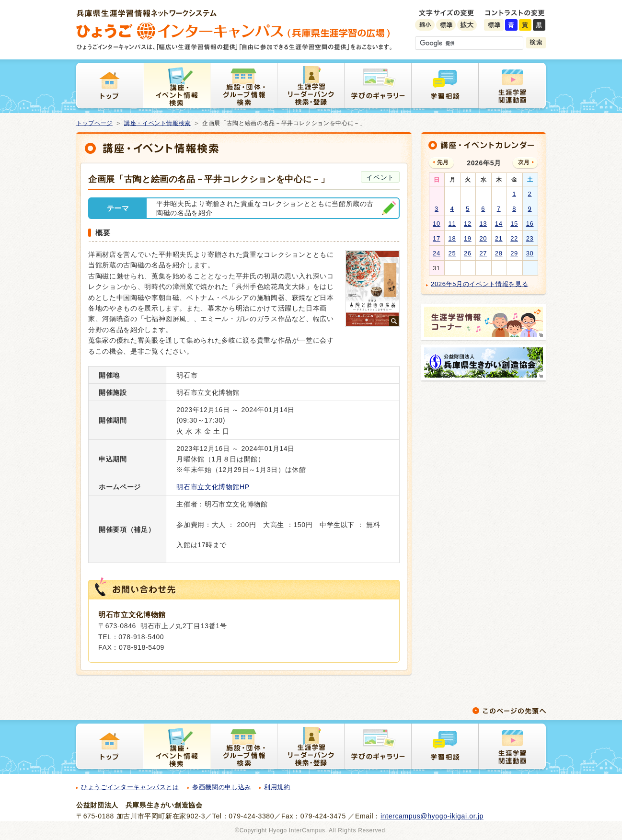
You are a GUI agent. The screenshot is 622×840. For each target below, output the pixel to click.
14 (499, 224)
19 (468, 238)
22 (514, 238)
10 (437, 224)
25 (452, 253)
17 (437, 238)
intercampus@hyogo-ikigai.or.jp (432, 816)
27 (483, 253)
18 (452, 238)
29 (514, 253)
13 (483, 224)
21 (499, 238)
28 (499, 253)
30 (530, 253)
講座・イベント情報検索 (157, 123)
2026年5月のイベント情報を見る (479, 284)
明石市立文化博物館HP (213, 487)
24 (437, 253)
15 (514, 224)
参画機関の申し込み (222, 787)
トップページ (94, 123)
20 (483, 238)
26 (468, 253)
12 (468, 224)
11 (452, 224)
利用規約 (277, 787)
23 (530, 238)
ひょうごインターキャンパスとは (130, 787)
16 (530, 224)
